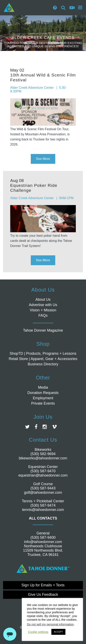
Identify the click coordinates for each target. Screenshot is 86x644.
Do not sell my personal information (50, 624)
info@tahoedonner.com (43, 542)
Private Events (43, 403)
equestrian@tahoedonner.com (43, 475)
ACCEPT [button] (58, 632)
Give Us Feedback (43, 595)
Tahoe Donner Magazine (43, 330)
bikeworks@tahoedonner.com (43, 458)
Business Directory (43, 364)
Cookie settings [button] (38, 632)
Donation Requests (43, 393)
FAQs (43, 315)
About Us (43, 300)
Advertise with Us (43, 305)
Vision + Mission (43, 310)
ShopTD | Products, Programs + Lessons (43, 353)
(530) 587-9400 (43, 537)
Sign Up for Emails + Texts (43, 585)
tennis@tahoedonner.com (43, 510)
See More (43, 159)
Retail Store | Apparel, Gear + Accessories (43, 359)
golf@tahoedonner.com (43, 493)
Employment (43, 398)
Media (43, 387)
